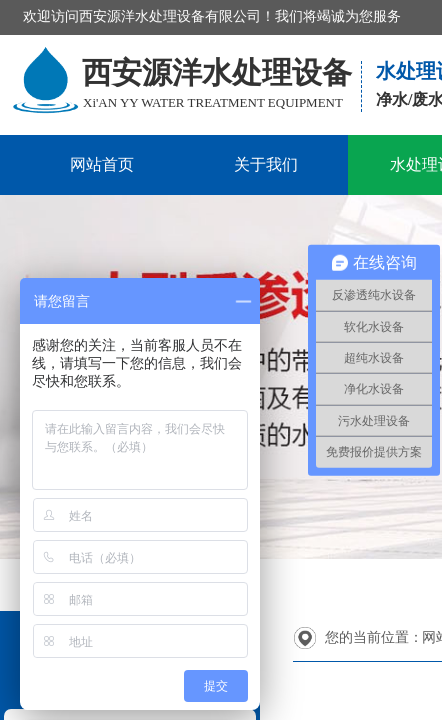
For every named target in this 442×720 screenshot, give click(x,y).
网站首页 (102, 164)
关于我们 (266, 164)
